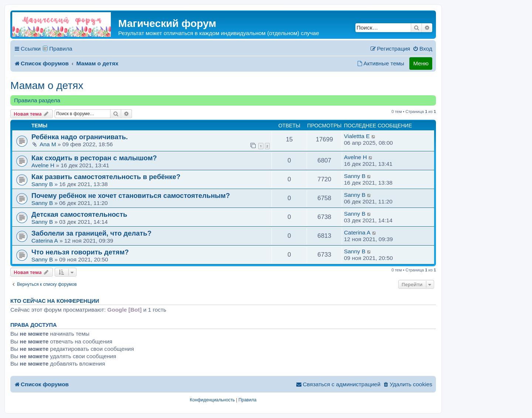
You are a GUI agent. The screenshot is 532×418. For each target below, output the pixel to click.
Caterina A (45, 241)
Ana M (48, 144)
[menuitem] (422, 49)
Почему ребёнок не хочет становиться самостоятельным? (131, 196)
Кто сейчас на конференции (55, 301)
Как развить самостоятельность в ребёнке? (106, 177)
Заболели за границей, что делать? (91, 233)
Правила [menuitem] (61, 49)
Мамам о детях (47, 85)
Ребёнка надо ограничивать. (80, 137)
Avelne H (43, 165)
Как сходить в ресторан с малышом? (94, 158)
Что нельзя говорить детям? (80, 252)
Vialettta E (357, 136)
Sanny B (42, 184)
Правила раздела (37, 100)
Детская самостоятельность (79, 214)
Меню (421, 63)
